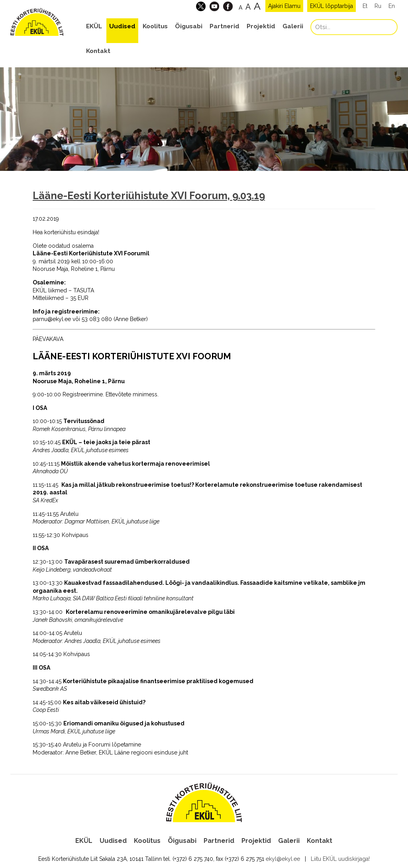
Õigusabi (189, 26)
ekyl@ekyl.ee (283, 858)
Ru (378, 6)
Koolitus (155, 26)
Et (365, 6)
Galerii (293, 26)
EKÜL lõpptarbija (331, 6)
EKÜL (94, 26)
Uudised (122, 26)
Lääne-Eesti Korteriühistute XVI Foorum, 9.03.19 (149, 196)
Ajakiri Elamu (284, 6)
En (392, 6)
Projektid (261, 26)
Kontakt (98, 51)
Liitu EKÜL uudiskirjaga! (340, 858)
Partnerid (225, 26)
